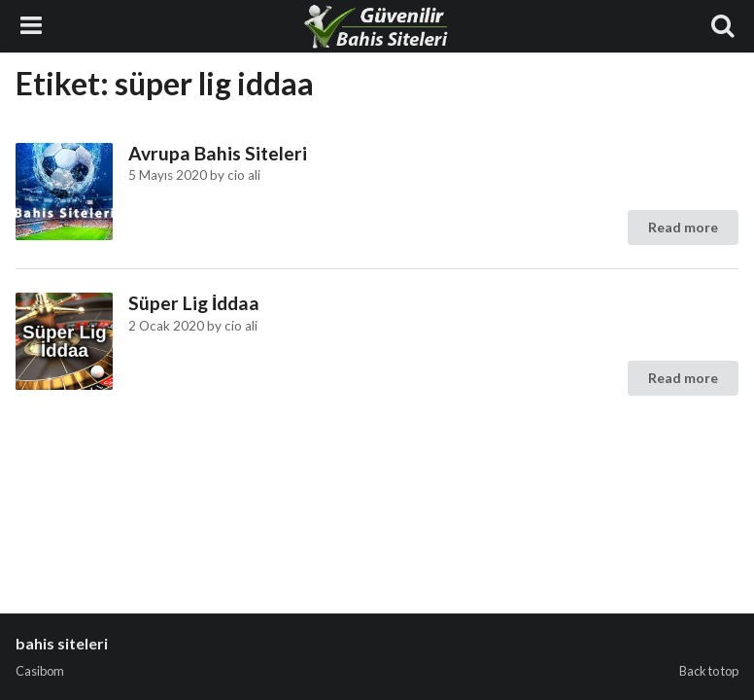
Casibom (40, 671)
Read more (683, 227)
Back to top (709, 671)
